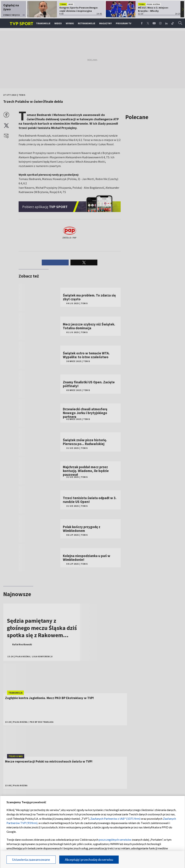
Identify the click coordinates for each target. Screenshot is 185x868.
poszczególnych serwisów (115, 840)
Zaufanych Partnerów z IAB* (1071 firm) (115, 819)
